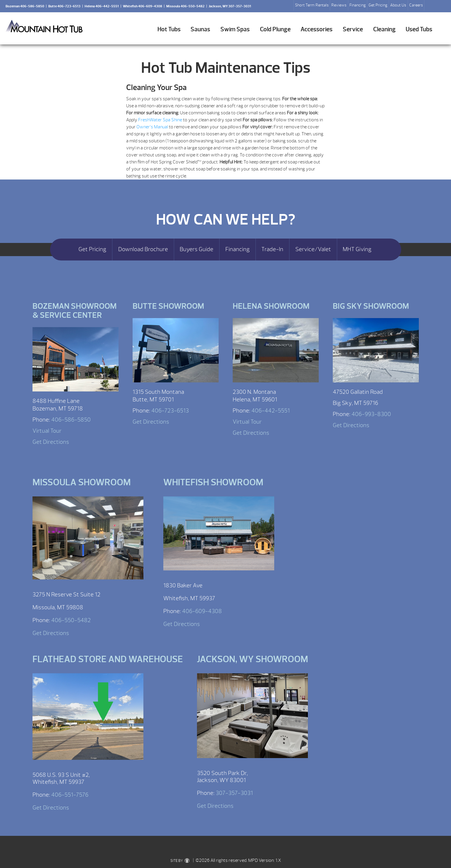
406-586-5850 (71, 420)
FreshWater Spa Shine (160, 120)
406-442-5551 (271, 411)
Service (353, 29)
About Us (398, 5)
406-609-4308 (202, 611)
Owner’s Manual (152, 127)
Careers (416, 5)
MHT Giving (357, 249)
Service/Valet (313, 249)
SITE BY (180, 861)
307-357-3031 (234, 793)
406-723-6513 (170, 411)
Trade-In (272, 249)
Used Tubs (419, 29)
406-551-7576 (70, 795)
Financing (358, 5)
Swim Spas (235, 29)
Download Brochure (143, 249)
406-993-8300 (371, 414)
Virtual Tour (47, 431)
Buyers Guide (197, 249)
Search (431, 6)
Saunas (200, 29)
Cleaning (384, 29)
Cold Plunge (275, 29)
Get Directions (51, 442)
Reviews (339, 5)
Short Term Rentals (312, 5)
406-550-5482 (71, 620)
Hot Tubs (169, 29)
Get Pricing (378, 5)
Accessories (317, 29)
